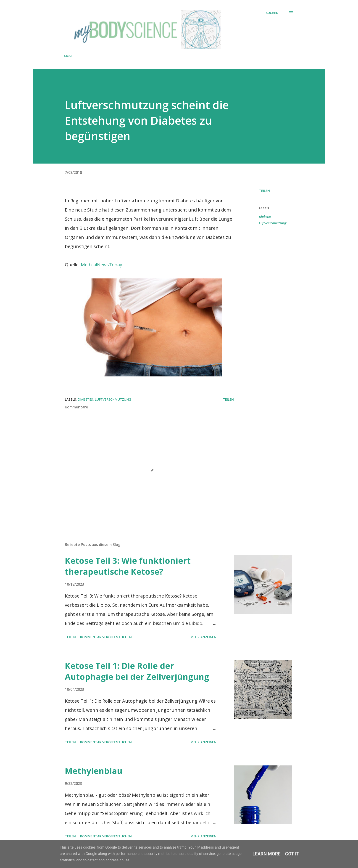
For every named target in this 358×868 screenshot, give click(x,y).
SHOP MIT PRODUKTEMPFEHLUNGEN (116, 56)
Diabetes (265, 217)
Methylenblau (94, 771)
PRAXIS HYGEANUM (224, 56)
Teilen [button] (264, 191)
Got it (292, 854)
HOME (69, 56)
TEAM (162, 56)
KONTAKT (188, 56)
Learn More (267, 854)
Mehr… (258, 56)
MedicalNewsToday (101, 265)
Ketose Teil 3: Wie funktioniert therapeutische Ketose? (128, 566)
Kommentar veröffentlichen (106, 637)
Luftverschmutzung (273, 223)
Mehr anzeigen (203, 637)
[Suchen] (272, 13)
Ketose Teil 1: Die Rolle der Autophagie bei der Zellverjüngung (137, 671)
